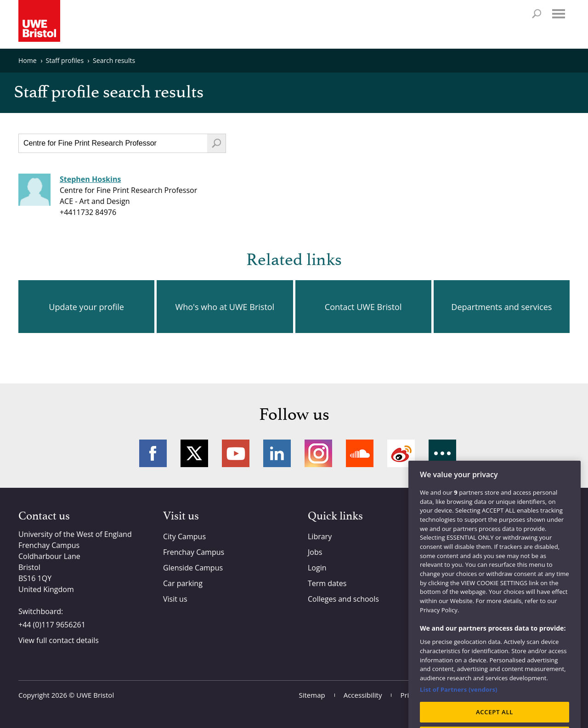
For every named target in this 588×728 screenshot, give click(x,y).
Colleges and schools (343, 599)
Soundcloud (360, 453)
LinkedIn (277, 453)
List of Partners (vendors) (459, 699)
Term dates (327, 583)
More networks (442, 453)
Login (317, 568)
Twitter (194, 453)
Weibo (401, 453)
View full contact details (59, 640)
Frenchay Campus (194, 552)
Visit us (175, 599)
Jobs (315, 552)
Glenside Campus (193, 568)
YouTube (236, 453)
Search (537, 14)
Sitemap (312, 695)
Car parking (183, 583)
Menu (559, 14)
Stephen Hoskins (90, 179)
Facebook (153, 453)
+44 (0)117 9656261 (52, 625)
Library (320, 536)
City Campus (184, 536)
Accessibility (363, 695)
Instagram (318, 453)
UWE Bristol (95, 695)
